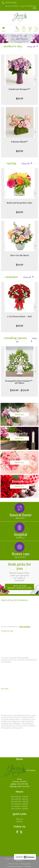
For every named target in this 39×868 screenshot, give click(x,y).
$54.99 (19, 265)
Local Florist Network (15, 866)
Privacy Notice (25, 864)
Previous (3, 80)
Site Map (28, 866)
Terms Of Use (13, 864)
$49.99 (20, 212)
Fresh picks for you (20, 572)
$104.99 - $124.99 (19, 390)
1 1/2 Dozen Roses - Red (19, 316)
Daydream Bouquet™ (19, 89)
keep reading (25, 627)
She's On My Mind (19, 255)
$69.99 (20, 151)
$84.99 (19, 99)
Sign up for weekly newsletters (19, 587)
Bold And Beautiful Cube (20, 203)
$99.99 (20, 326)
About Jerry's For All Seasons (14, 600)
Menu (4, 31)
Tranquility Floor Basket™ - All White (20, 382)
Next (36, 80)
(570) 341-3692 (11, 3)
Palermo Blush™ (20, 142)
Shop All (31, 47)
